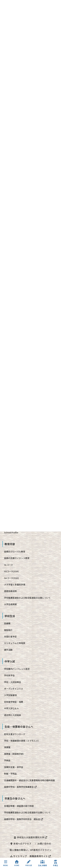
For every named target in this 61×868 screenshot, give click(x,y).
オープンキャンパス (14, 689)
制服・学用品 (10, 774)
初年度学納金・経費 (14, 702)
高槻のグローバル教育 (15, 552)
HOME (17, 863)
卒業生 (55, 863)
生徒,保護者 (42, 863)
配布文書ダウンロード (15, 734)
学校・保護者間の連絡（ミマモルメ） (22, 741)
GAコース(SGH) (11, 578)
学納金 (7, 760)
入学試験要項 (10, 695)
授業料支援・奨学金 (14, 767)
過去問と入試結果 (13, 715)
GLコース (8, 565)
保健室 (7, 747)
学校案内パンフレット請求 (17, 669)
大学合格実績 (10, 604)
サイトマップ (18, 856)
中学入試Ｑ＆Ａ (11, 708)
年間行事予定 (10, 637)
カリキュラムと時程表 (15, 643)
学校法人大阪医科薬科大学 (30, 837)
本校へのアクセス (21, 844)
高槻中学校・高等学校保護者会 (20, 787)
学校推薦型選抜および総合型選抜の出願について (27, 598)
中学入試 (29, 863)
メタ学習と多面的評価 (15, 585)
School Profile (11, 532)
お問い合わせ (42, 844)
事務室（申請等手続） (15, 754)
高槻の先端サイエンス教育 (17, 558)
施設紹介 (8, 630)
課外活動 (8, 650)
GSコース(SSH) (11, 571)
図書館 (7, 623)
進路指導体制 (10, 591)
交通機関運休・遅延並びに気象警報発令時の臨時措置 (29, 780)
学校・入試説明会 (13, 682)
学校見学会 (9, 675)
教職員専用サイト (40, 856)
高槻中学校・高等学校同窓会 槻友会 (24, 819)
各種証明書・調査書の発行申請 (19, 806)
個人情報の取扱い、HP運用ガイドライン (30, 850)
